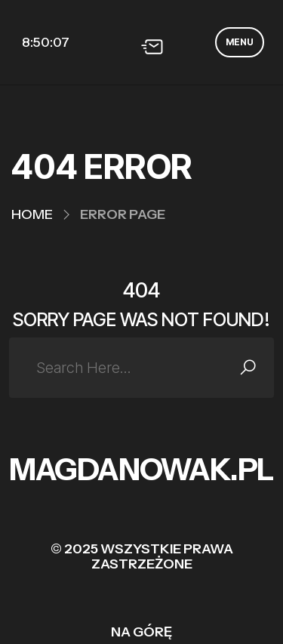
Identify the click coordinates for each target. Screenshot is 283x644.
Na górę (141, 632)
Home (32, 214)
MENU (240, 42)
